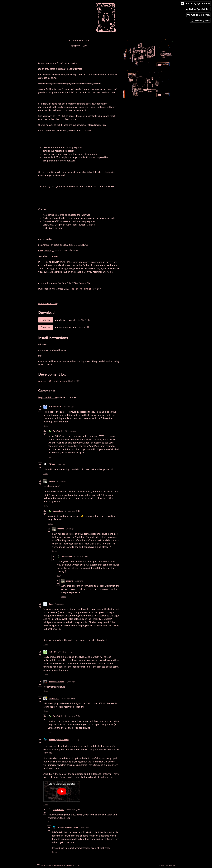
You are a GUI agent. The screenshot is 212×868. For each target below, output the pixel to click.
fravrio (48, 250)
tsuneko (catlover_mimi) (59, 740)
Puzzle (168, 865)
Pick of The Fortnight (82, 289)
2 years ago (61, 464)
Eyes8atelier (58, 431)
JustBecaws (54, 698)
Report (70, 865)
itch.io (43, 865)
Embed (77, 865)
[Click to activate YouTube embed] (62, 791)
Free (174, 865)
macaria (52, 481)
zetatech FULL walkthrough (53, 381)
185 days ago (68, 407)
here (95, 568)
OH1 (41, 250)
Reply (46, 426)
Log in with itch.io (47, 397)
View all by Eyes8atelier (56, 865)
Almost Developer (56, 682)
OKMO (52, 464)
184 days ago (71, 431)
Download (46, 320)
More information (49, 303)
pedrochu (52, 652)
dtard (51, 604)
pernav (54, 256)
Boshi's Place (85, 283)
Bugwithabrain (55, 407)
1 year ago (70, 529)
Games (162, 865)
